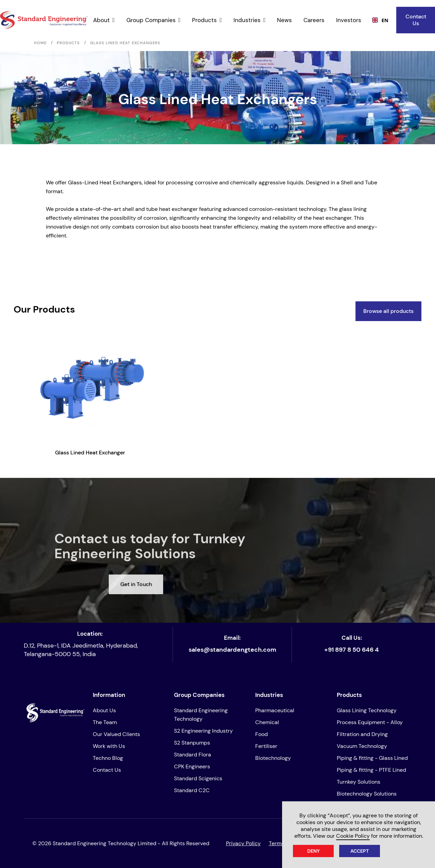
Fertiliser (266, 746)
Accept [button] (360, 851)
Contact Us (416, 20)
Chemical (267, 722)
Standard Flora (193, 755)
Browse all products (388, 311)
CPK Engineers (192, 766)
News (284, 20)
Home (40, 43)
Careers (314, 20)
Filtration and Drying (362, 734)
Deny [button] (314, 851)
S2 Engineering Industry (203, 731)
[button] (104, 20)
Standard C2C (192, 790)
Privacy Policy (243, 843)
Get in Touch (136, 610)
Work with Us (109, 746)
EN (378, 20)
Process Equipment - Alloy (370, 722)
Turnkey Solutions (359, 782)
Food (262, 734)
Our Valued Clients (116, 734)
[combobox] (378, 20)
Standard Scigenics (198, 778)
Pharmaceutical (275, 710)
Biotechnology (273, 758)
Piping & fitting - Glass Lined (372, 758)
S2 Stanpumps (192, 743)
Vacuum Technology (362, 746)
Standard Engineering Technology (201, 715)
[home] (44, 20)
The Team (105, 722)
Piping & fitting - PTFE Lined (371, 770)
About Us (104, 710)
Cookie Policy (353, 836)
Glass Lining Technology (367, 710)
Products (68, 43)
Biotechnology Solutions (367, 794)
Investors (349, 20)
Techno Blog (108, 758)
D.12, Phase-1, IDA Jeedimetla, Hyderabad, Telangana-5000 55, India (81, 650)
